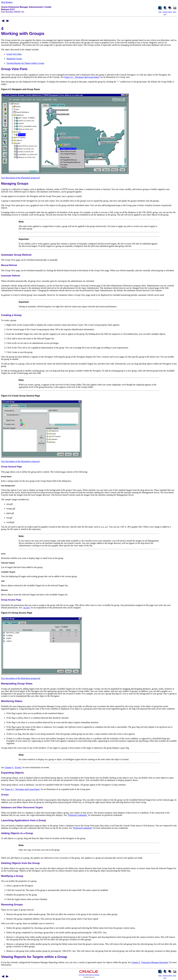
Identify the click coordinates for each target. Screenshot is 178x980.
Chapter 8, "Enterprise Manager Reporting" (150, 962)
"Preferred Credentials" (77, 815)
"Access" (26, 608)
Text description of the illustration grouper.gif (21, 678)
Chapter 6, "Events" (13, 767)
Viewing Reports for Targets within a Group (25, 63)
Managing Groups (14, 59)
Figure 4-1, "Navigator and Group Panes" (82, 77)
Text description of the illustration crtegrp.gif (20, 461)
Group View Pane (14, 54)
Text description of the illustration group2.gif (20, 178)
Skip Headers (7, 2)
